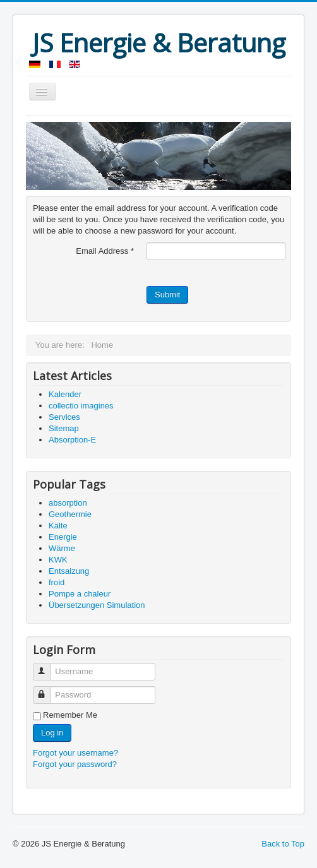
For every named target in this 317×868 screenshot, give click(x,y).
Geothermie (70, 514)
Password (48, 690)
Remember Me (70, 715)
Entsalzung (69, 571)
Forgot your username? (75, 753)
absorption (68, 503)
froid (57, 582)
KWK (58, 560)
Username (48, 666)
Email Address (105, 251)
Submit (167, 294)
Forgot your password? (75, 764)
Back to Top (283, 844)
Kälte (58, 526)
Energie (63, 537)
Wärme (62, 548)
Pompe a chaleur (80, 594)
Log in (52, 733)
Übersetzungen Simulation (97, 605)
